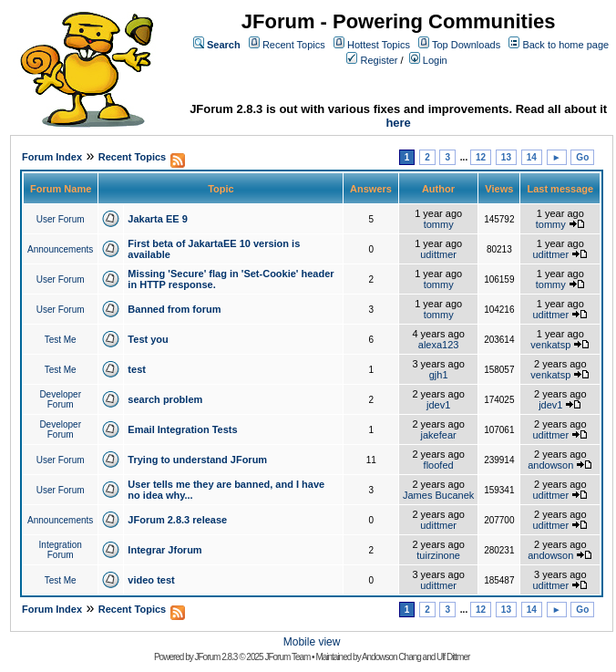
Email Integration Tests (182, 429)
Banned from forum (174, 309)
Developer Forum (60, 399)
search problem (165, 399)
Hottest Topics (379, 45)
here (398, 123)
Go (582, 157)
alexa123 (439, 345)
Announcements (60, 249)
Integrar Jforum (164, 550)
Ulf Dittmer (453, 657)
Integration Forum (61, 550)
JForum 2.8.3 (216, 657)
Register (380, 60)
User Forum (61, 219)
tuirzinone (438, 555)
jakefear (439, 435)
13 (506, 157)
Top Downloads (466, 45)
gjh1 (439, 375)
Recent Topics (294, 45)
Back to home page (565, 45)
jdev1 (438, 405)
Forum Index (52, 157)
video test (151, 580)
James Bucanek (438, 495)
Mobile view (312, 642)
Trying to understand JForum (197, 460)
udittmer (438, 254)
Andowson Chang (391, 657)
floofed (439, 465)
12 (481, 157)
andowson (550, 465)
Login (435, 60)
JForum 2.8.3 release (177, 520)
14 (532, 157)
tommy (439, 224)
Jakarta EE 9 (157, 219)
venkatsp (550, 345)
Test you (148, 339)
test (137, 369)
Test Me (61, 340)
